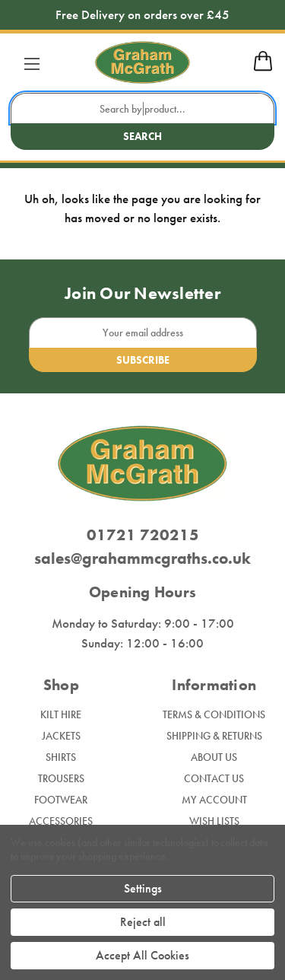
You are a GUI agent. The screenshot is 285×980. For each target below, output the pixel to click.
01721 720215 (143, 535)
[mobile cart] (263, 68)
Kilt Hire (61, 714)
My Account (214, 800)
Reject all (143, 922)
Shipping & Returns (214, 736)
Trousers (61, 778)
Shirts (61, 757)
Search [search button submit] (142, 136)
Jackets (61, 736)
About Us (214, 757)
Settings (143, 888)
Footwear (61, 800)
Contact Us (214, 778)
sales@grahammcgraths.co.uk (142, 558)
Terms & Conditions (214, 714)
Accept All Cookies (142, 955)
